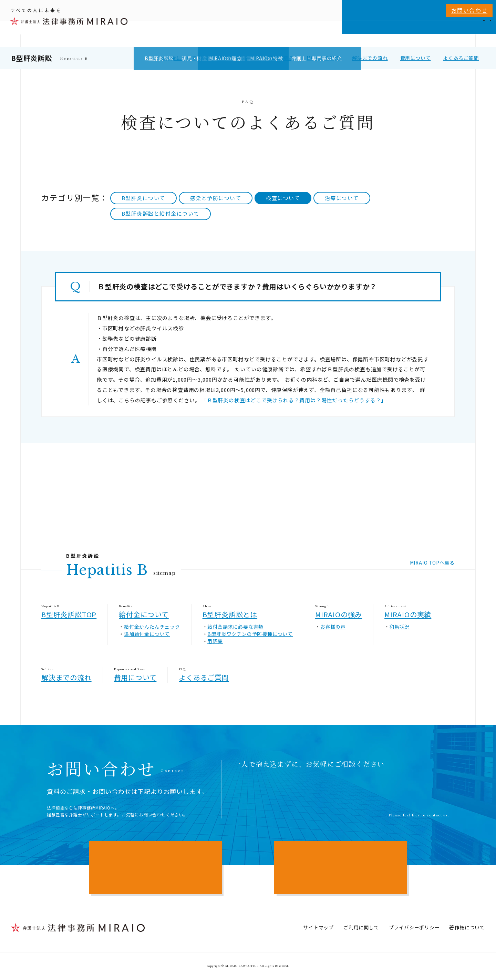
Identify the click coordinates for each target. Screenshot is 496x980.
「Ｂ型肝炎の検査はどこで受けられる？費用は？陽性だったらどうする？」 (294, 400)
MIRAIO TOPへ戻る (432, 563)
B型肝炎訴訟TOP (69, 614)
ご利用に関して (361, 927)
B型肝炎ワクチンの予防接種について (250, 634)
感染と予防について (216, 198)
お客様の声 (333, 627)
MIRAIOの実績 (323, 58)
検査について (283, 198)
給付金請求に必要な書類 (235, 627)
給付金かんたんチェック (152, 627)
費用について (416, 58)
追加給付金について (147, 634)
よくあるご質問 (461, 58)
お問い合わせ (469, 10)
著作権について (467, 927)
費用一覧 (405, 34)
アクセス (456, 34)
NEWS (431, 34)
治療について (342, 198)
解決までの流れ (370, 58)
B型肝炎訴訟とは (229, 58)
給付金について (179, 58)
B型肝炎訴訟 (32, 58)
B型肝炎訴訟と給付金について (161, 213)
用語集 (215, 641)
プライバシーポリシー (414, 927)
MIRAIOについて (335, 34)
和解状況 (400, 627)
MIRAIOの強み (278, 58)
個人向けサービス (283, 34)
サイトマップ (318, 927)
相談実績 (377, 34)
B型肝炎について (143, 198)
